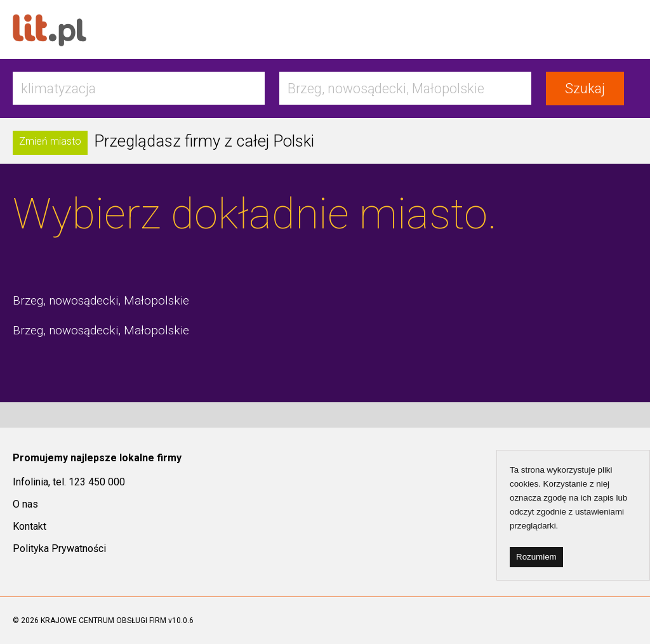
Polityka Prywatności (59, 549)
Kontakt (30, 526)
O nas (25, 504)
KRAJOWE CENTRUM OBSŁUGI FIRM (103, 621)
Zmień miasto (50, 141)
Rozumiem (536, 557)
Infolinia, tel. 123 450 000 (69, 482)
